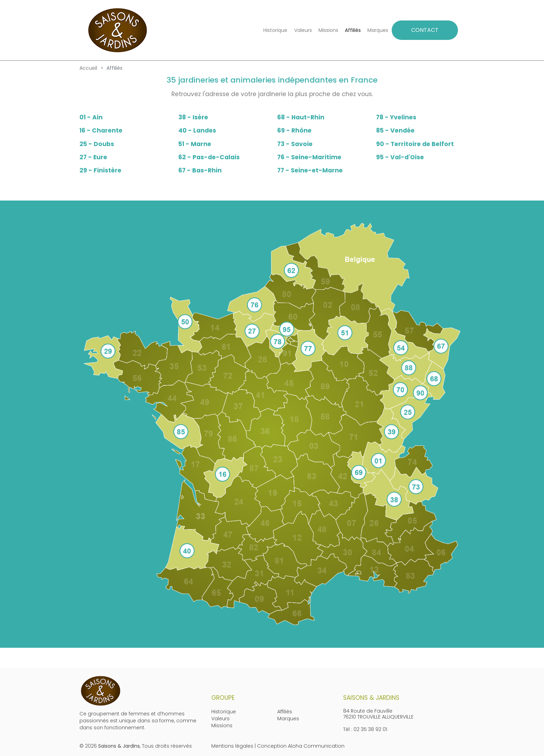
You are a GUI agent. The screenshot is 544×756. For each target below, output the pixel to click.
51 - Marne (195, 144)
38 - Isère (193, 117)
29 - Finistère (100, 170)
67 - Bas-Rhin (200, 170)
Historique (275, 30)
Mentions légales (232, 746)
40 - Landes (197, 130)
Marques (378, 30)
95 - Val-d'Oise (400, 157)
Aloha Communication (316, 746)
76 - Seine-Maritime (309, 157)
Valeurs (303, 30)
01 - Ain (91, 117)
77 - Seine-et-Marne (310, 170)
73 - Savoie (295, 144)
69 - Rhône (294, 130)
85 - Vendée (395, 130)
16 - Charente (101, 130)
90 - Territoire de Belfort (415, 144)
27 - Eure (93, 157)
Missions (328, 30)
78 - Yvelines (396, 117)
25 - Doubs (97, 144)
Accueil (88, 68)
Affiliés (353, 30)
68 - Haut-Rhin (301, 117)
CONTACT (425, 30)
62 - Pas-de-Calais (209, 157)
